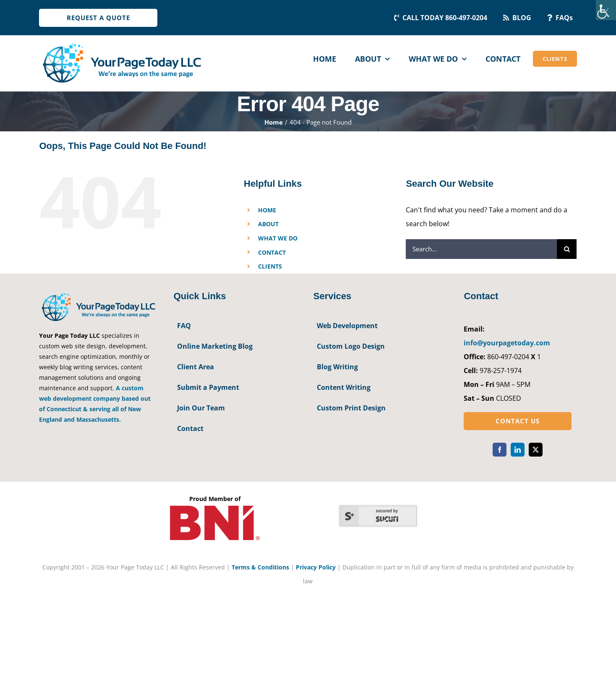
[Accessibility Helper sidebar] (606, 10)
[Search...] (481, 249)
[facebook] (500, 450)
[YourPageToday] (121, 43)
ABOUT (268, 224)
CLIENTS (270, 266)
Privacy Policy (316, 567)
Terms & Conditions (260, 567)
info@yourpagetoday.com (507, 343)
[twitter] (536, 450)
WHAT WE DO (278, 238)
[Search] (567, 249)
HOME (267, 210)
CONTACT (272, 252)
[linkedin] (518, 450)
